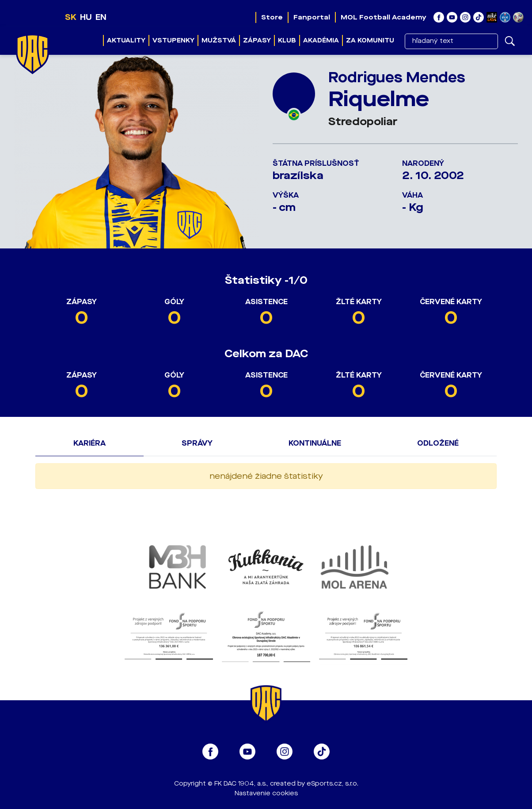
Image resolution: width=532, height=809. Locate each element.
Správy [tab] (197, 443)
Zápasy (257, 40)
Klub (287, 40)
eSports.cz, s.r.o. (332, 784)
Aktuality (126, 40)
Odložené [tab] (438, 443)
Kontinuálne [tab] (315, 443)
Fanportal (312, 17)
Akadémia (321, 40)
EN (101, 17)
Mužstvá (219, 40)
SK (71, 17)
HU (86, 17)
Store (272, 17)
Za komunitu (370, 40)
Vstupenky (173, 40)
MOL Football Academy (384, 17)
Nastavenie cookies (266, 793)
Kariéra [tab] (89, 443)
